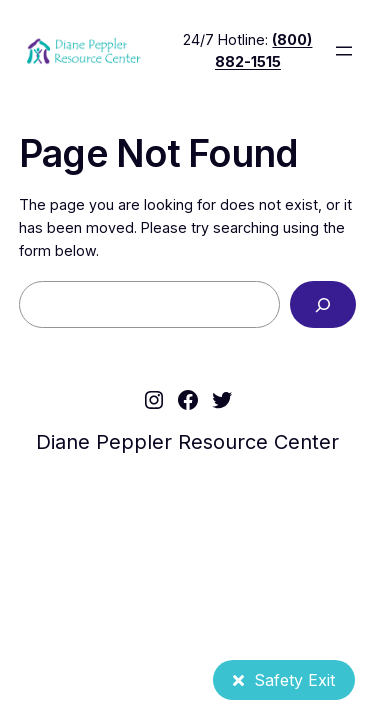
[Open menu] (344, 51)
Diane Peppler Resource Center (187, 442)
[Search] (323, 304)
